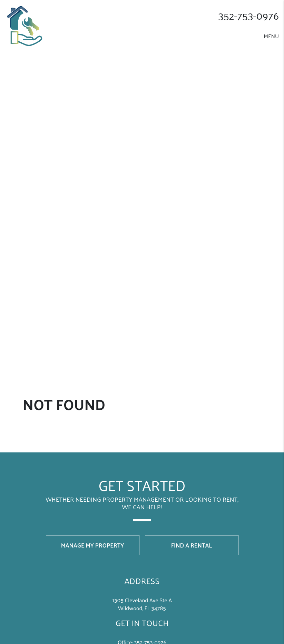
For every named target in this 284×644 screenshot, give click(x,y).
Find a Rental (192, 545)
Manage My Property (93, 545)
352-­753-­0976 (248, 16)
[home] (27, 25)
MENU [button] (271, 36)
